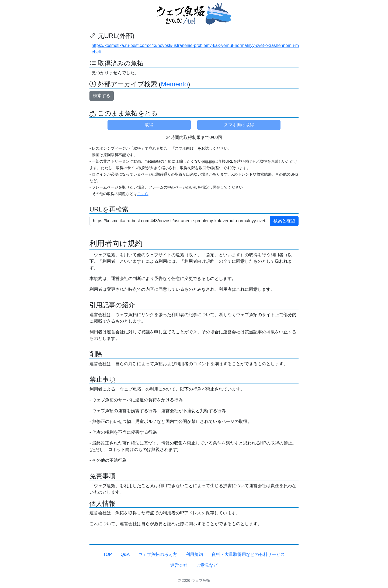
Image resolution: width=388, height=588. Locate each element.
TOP (108, 554)
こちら (143, 194)
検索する (102, 96)
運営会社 (179, 565)
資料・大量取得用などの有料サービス (248, 554)
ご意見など (207, 565)
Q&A (125, 554)
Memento (174, 84)
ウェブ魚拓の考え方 (158, 554)
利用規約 (194, 554)
